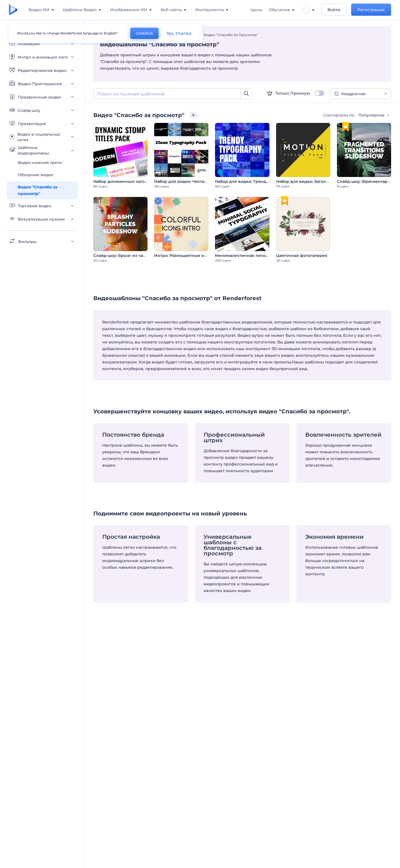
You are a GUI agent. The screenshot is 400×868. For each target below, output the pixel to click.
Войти (334, 10)
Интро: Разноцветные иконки (186, 255)
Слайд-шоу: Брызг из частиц (123, 255)
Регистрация (371, 10)
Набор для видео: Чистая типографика (195, 181)
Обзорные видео (36, 175)
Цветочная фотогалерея (302, 255)
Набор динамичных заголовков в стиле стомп (142, 181)
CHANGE (144, 33)
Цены (256, 10)
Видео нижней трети (40, 163)
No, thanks (179, 33)
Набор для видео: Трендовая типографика (260, 181)
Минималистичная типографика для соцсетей (264, 255)
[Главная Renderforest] (13, 10)
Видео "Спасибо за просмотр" (37, 190)
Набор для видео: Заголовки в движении (320, 181)
